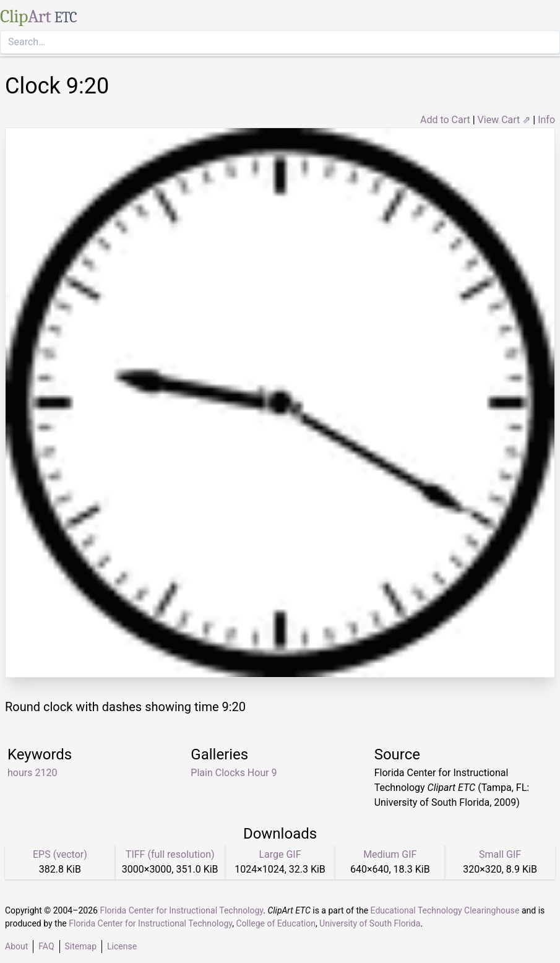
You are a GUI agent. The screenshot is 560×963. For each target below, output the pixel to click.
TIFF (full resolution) (170, 854)
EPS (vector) (60, 854)
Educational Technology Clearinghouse (445, 910)
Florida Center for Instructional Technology (181, 910)
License (122, 946)
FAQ (46, 946)
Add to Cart (445, 120)
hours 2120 (32, 773)
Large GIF (280, 854)
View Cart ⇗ (504, 120)
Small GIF (500, 854)
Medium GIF (390, 854)
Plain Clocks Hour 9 (234, 773)
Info (546, 120)
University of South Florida (370, 923)
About (16, 946)
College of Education (276, 923)
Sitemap (81, 946)
